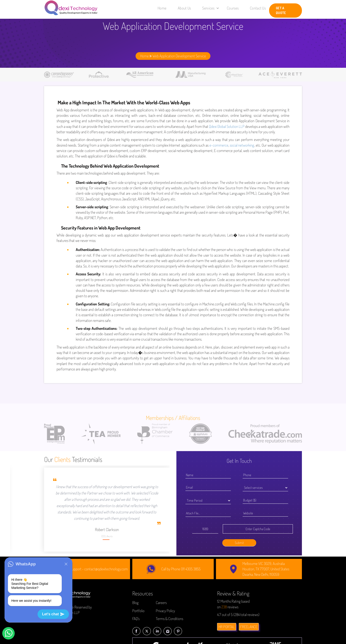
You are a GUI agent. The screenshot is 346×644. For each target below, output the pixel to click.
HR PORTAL (227, 627)
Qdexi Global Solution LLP (227, 126)
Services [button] (211, 8)
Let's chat (53, 614)
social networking (242, 145)
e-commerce (219, 145)
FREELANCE (249, 627)
